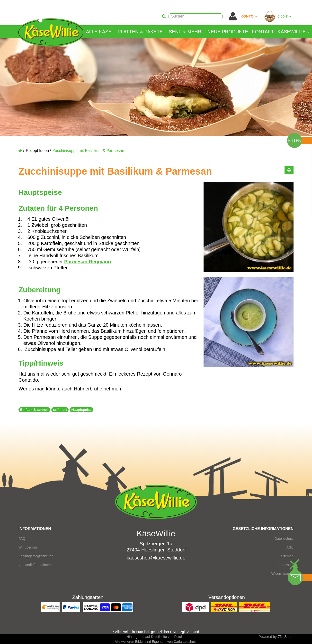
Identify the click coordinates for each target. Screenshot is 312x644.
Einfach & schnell (34, 410)
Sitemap (287, 556)
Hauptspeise (81, 410)
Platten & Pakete (142, 32)
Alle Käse (100, 32)
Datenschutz (284, 539)
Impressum (285, 565)
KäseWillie (293, 32)
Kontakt (263, 32)
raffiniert (60, 410)
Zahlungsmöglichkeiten (36, 556)
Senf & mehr (186, 32)
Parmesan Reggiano (88, 262)
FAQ (22, 539)
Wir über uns (28, 547)
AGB (290, 547)
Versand (193, 632)
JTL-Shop (285, 637)
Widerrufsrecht (282, 574)
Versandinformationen (35, 565)
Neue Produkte (228, 32)
